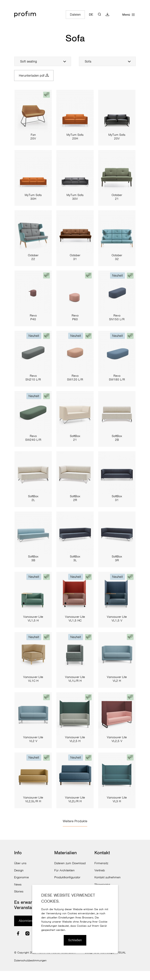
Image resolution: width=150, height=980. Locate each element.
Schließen (75, 940)
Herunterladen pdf (35, 76)
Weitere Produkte (75, 822)
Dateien (75, 15)
